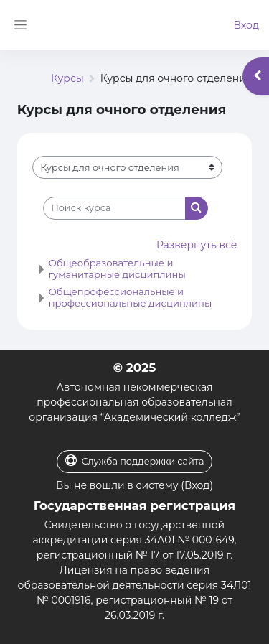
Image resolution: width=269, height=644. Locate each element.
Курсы (67, 78)
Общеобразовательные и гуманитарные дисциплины (117, 269)
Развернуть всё (197, 245)
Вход (246, 25)
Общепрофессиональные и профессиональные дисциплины (131, 297)
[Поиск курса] (114, 208)
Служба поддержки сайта (135, 461)
